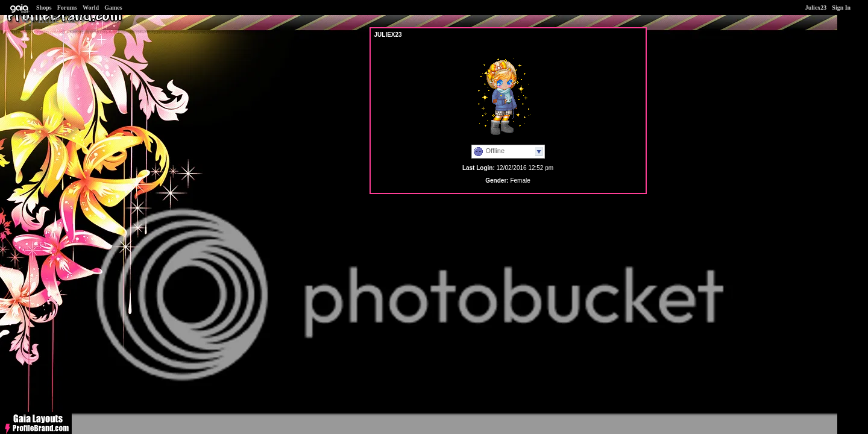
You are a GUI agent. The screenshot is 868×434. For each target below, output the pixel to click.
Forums (67, 8)
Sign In (841, 8)
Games (113, 8)
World (91, 8)
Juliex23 (816, 8)
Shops (44, 8)
